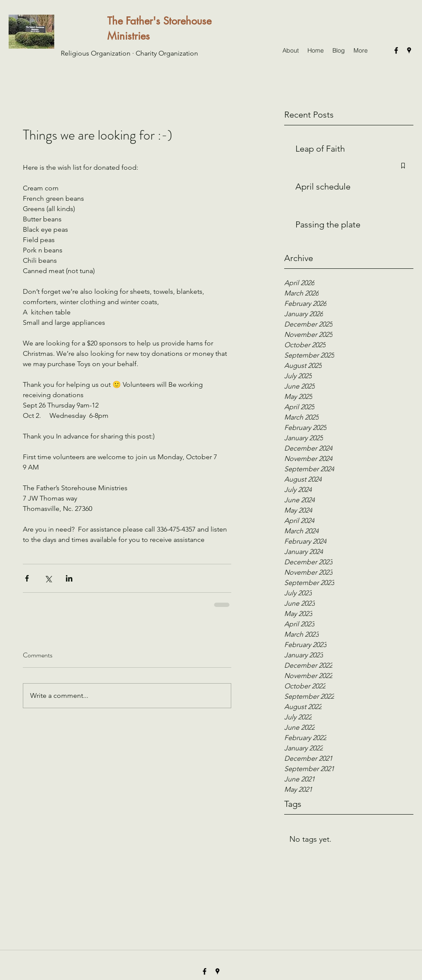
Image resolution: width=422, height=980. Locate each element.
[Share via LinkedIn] (69, 578)
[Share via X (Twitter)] (48, 578)
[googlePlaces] (409, 50)
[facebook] (396, 50)
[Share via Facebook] (27, 578)
